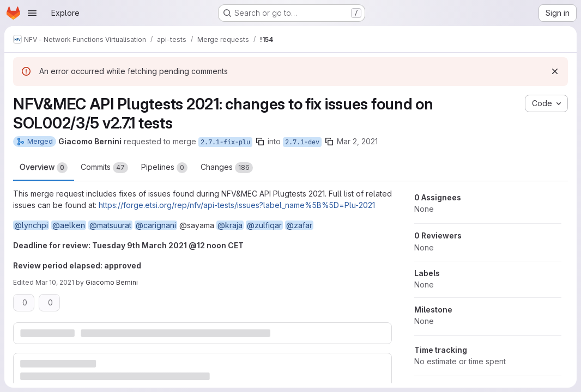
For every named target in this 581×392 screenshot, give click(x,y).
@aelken (69, 225)
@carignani (156, 225)
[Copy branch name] (260, 142)
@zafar (299, 225)
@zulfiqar (264, 225)
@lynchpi (31, 225)
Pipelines (164, 168)
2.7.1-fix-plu (225, 142)
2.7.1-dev (302, 142)
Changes (227, 168)
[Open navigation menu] (32, 13)
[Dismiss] (555, 71)
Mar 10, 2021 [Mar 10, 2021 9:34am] (55, 282)
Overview (44, 168)
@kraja (230, 225)
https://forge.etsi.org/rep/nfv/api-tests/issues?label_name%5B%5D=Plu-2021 (237, 205)
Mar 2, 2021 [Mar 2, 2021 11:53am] (357, 141)
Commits (104, 168)
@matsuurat (110, 225)
